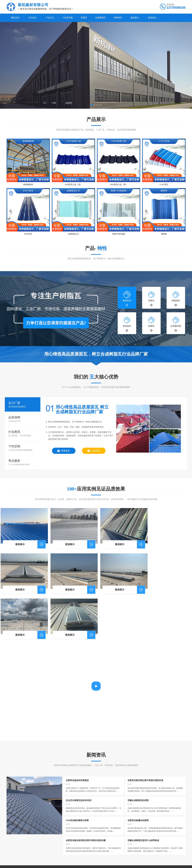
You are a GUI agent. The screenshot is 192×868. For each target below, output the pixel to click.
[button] (91, 105)
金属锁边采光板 (40, 843)
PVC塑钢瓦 (38, 849)
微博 (23, 856)
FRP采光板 (68, 18)
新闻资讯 (121, 18)
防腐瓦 (86, 18)
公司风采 (10, 837)
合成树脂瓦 (103, 18)
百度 (17, 856)
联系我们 (156, 18)
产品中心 (50, 18)
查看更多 (64, 453)
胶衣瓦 (36, 840)
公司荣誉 (10, 840)
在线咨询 (94, 453)
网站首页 (15, 18)
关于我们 (33, 18)
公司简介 (10, 834)
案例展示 (139, 18)
